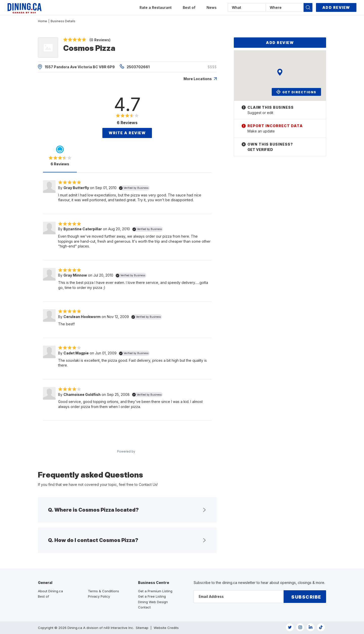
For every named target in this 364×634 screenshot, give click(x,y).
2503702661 (135, 67)
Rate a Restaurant (156, 7)
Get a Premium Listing (155, 591)
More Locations (200, 79)
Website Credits (166, 628)
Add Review (336, 7)
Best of (189, 7)
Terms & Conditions (104, 591)
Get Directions (297, 92)
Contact (144, 607)
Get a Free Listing (152, 596)
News (212, 7)
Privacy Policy (99, 596)
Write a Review (127, 133)
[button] (308, 7)
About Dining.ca (50, 591)
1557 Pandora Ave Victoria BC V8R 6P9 (76, 67)
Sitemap (142, 628)
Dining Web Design (153, 602)
